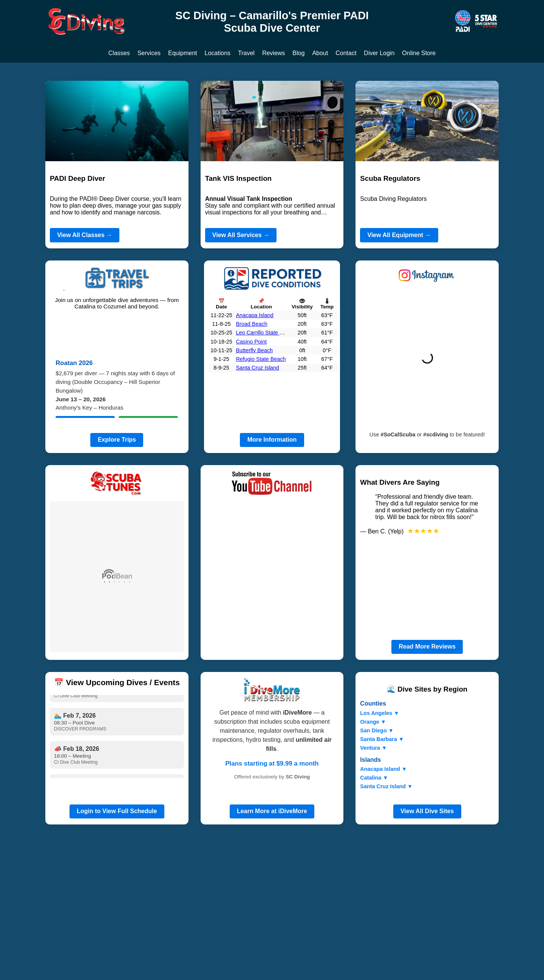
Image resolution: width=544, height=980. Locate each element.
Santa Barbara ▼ (382, 739)
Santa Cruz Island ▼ (386, 786)
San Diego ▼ (377, 730)
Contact (346, 53)
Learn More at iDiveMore (272, 811)
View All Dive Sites (427, 811)
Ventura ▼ (373, 748)
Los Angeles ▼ (379, 713)
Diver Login (379, 53)
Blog (298, 53)
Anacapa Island (254, 315)
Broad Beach (251, 324)
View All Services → (241, 235)
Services (149, 53)
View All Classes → (85, 235)
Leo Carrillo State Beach (265, 333)
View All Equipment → (399, 235)
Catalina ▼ (374, 778)
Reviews (274, 53)
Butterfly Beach (254, 350)
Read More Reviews (427, 646)
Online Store (419, 53)
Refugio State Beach (261, 359)
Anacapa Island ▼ (383, 769)
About (320, 53)
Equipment (183, 53)
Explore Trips (117, 440)
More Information (272, 440)
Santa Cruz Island (257, 368)
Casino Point (251, 342)
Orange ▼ (373, 722)
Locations (218, 53)
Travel (246, 53)
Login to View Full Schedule (117, 811)
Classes (119, 53)
